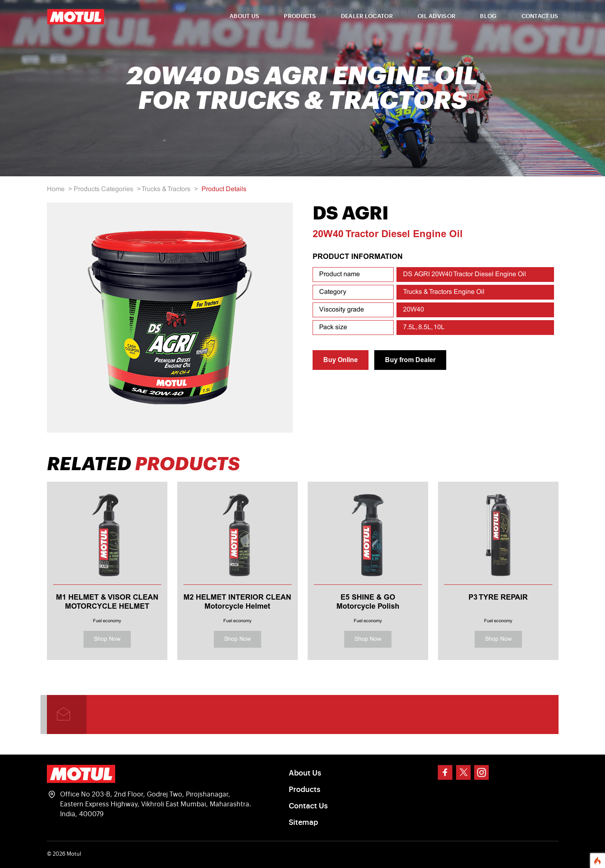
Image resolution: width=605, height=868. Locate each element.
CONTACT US (540, 16)
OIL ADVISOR (436, 16)
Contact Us (308, 806)
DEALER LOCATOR (367, 16)
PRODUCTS (300, 16)
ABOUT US (244, 16)
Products (305, 790)
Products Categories (103, 189)
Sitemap (303, 822)
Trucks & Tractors (166, 189)
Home (56, 189)
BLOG (488, 16)
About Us (305, 773)
